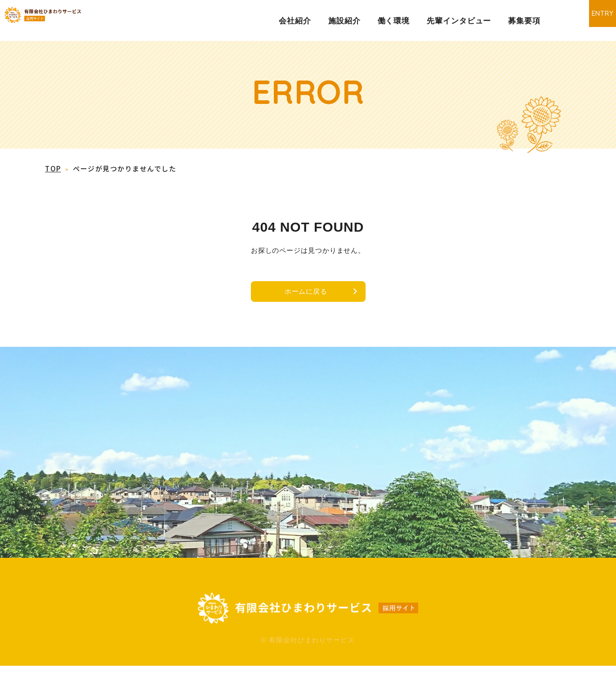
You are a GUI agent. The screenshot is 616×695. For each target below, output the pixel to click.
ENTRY (587, 20)
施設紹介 (344, 21)
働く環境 (394, 21)
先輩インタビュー (459, 21)
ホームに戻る (303, 294)
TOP (53, 169)
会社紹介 (295, 21)
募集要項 (524, 21)
